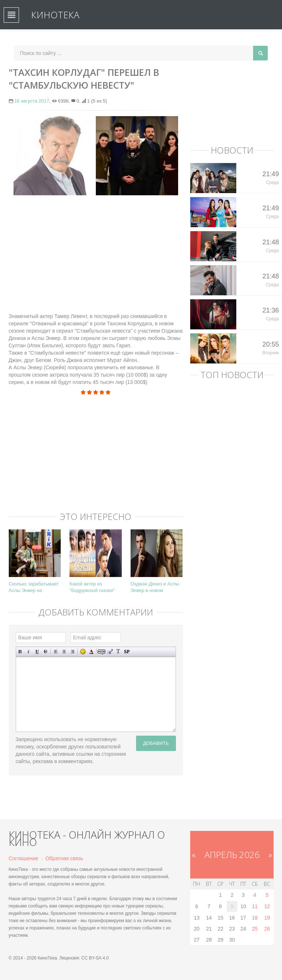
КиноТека (55, 15)
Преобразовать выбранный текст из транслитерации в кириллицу (118, 652)
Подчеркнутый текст (37, 652)
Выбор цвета (91, 652)
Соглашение (24, 858)
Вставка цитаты (110, 652)
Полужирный (20, 652)
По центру (64, 652)
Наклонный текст (29, 652)
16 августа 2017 (32, 101)
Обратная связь (64, 858)
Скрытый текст (101, 652)
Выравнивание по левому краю (56, 652)
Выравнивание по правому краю (73, 652)
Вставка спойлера (127, 652)
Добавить (156, 743)
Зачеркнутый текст (46, 652)
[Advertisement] (96, 254)
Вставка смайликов (83, 652)
